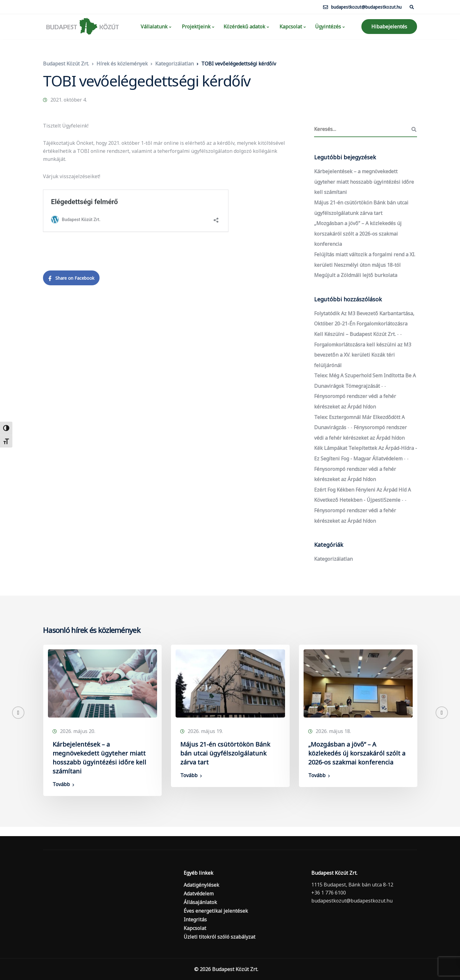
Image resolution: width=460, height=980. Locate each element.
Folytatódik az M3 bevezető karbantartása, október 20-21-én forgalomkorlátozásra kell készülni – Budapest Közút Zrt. (364, 324)
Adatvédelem (199, 894)
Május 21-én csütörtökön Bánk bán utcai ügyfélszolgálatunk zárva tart (225, 753)
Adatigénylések (201, 885)
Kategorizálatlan (333, 559)
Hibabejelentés (389, 27)
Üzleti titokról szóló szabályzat (219, 937)
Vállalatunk (153, 27)
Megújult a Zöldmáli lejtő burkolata (356, 275)
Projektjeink (196, 27)
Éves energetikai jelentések (216, 911)
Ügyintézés (328, 27)
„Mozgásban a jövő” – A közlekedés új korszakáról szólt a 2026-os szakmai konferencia (358, 234)
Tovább (61, 784)
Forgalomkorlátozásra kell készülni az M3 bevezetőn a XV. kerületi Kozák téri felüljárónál (363, 355)
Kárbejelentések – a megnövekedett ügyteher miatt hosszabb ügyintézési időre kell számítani (364, 182)
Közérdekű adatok (244, 27)
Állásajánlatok (200, 902)
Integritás (195, 919)
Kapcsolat (290, 27)
